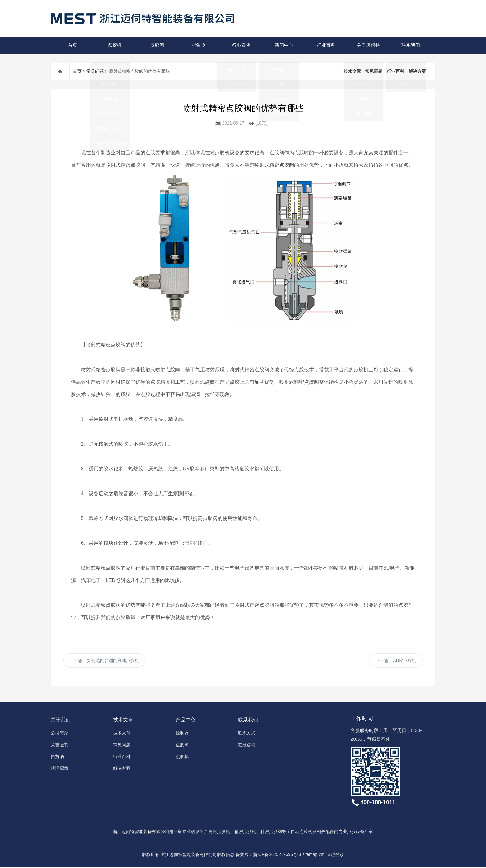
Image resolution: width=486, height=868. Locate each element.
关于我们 (61, 721)
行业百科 (326, 45)
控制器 (199, 45)
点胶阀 (156, 45)
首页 (72, 45)
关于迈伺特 (368, 45)
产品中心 (186, 721)
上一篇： (104, 661)
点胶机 (114, 45)
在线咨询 (247, 746)
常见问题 (95, 71)
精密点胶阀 (282, 165)
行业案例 (241, 45)
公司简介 (60, 734)
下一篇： (396, 661)
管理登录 (335, 856)
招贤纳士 (60, 758)
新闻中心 (283, 45)
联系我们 (410, 45)
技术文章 (352, 71)
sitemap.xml (314, 856)
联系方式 (247, 734)
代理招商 (60, 769)
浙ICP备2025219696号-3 (277, 856)
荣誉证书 (60, 746)
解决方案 (417, 71)
